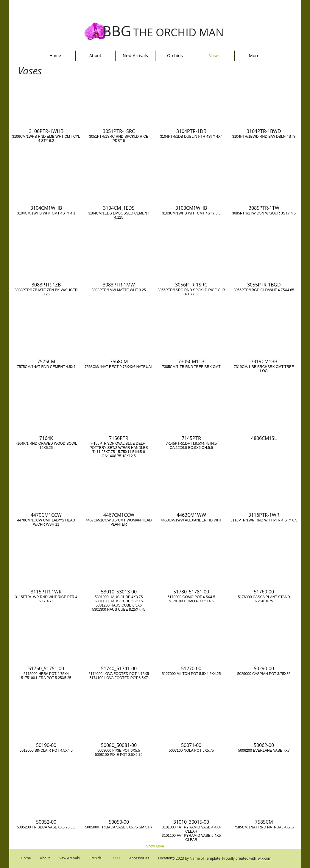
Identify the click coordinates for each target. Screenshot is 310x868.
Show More (155, 846)
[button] (46, 115)
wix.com (265, 858)
